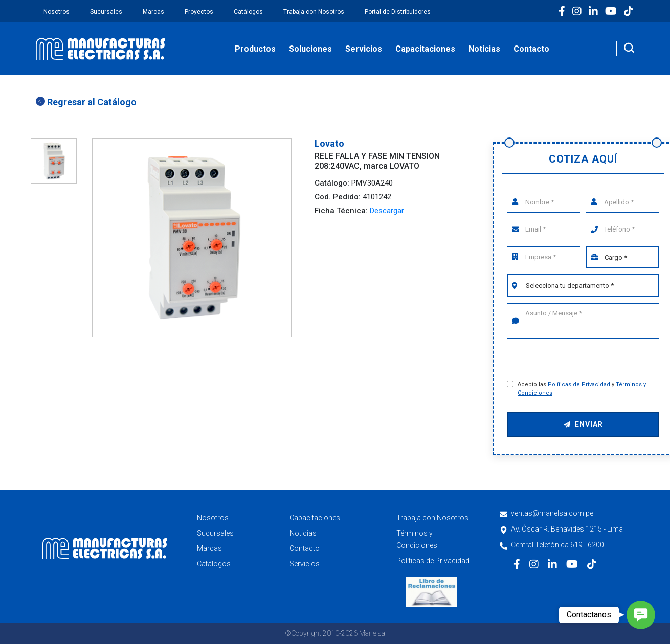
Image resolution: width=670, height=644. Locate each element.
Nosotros (57, 12)
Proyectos (199, 12)
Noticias (484, 49)
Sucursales (106, 12)
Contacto (531, 49)
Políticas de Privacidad (579, 385)
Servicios (364, 49)
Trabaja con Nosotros (314, 12)
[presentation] (584, 361)
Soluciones (310, 49)
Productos (255, 49)
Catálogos (248, 12)
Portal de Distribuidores (398, 12)
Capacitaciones (425, 49)
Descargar (387, 211)
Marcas (153, 12)
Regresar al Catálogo (86, 102)
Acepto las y (582, 389)
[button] (641, 615)
